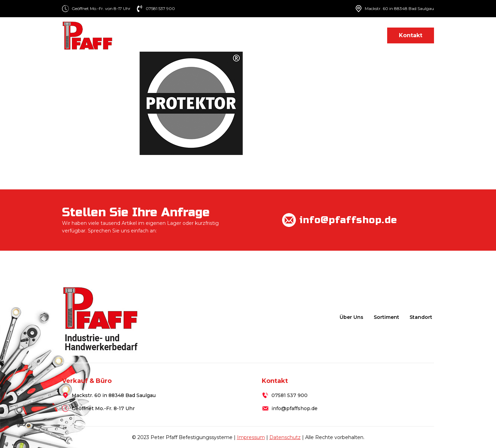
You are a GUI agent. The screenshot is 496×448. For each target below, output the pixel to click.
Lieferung (325, 35)
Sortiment (278, 35)
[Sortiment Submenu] (298, 35)
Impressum (251, 437)
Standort (363, 35)
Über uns (239, 35)
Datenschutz (285, 437)
